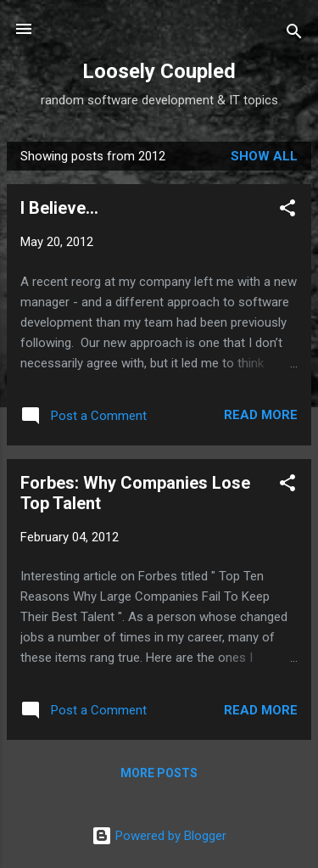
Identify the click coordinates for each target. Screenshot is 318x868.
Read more (261, 415)
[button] (287, 211)
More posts (159, 773)
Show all (264, 156)
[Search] (294, 34)
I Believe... (59, 208)
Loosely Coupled (159, 71)
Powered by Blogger (159, 836)
